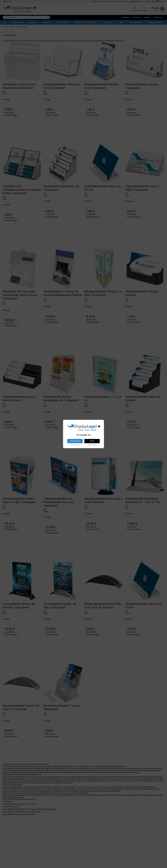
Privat (92, 441)
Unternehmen (75, 441)
